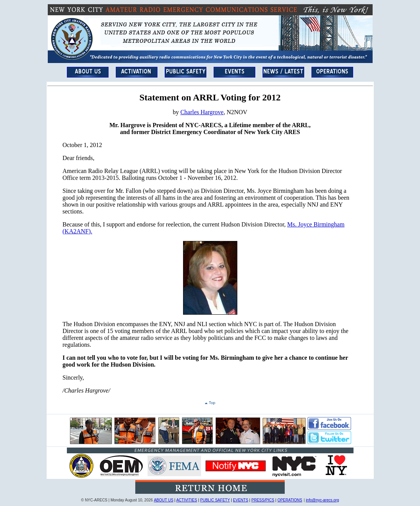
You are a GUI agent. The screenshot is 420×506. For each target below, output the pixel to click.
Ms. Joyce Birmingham (316, 224)
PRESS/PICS (263, 500)
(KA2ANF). (78, 231)
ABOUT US (164, 500)
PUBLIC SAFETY (215, 500)
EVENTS (241, 500)
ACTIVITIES (186, 500)
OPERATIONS (290, 500)
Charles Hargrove (202, 112)
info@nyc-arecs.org (322, 500)
